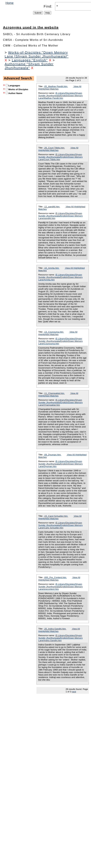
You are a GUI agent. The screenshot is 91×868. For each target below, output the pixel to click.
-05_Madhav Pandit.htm (56, 86)
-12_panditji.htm (52, 207)
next (74, 692)
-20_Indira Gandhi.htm (55, 629)
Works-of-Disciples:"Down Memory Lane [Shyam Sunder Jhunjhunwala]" (37, 54)
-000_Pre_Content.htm (55, 577)
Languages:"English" (30, 60)
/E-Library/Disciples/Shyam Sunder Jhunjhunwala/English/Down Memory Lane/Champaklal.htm (60, 402)
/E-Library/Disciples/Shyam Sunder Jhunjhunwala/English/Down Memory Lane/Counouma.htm (60, 341)
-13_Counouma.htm (54, 332)
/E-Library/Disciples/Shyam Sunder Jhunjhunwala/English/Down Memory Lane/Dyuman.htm (60, 464)
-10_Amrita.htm (52, 268)
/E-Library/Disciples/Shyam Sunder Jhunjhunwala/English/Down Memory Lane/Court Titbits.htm (60, 157)
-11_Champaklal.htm (54, 393)
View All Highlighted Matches (58, 149)
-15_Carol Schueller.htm (56, 516)
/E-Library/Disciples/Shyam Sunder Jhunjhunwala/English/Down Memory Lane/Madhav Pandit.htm (60, 96)
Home (10, 3)
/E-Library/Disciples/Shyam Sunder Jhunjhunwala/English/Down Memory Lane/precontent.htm (60, 587)
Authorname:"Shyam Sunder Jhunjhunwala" (29, 66)
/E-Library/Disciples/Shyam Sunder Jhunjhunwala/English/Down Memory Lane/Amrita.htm (60, 277)
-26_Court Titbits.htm (54, 148)
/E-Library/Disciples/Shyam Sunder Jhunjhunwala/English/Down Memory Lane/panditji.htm (60, 216)
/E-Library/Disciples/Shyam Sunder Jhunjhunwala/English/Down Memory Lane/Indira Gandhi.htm (60, 638)
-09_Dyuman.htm (53, 455)
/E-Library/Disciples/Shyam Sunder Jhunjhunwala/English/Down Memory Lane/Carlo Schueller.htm (60, 525)
